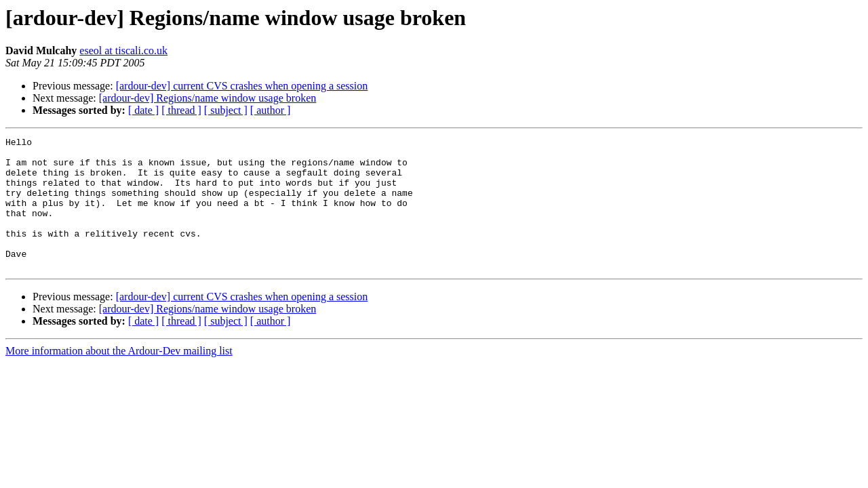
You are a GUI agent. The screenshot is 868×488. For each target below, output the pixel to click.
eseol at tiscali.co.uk (123, 50)
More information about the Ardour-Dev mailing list (119, 377)
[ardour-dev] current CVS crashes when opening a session (242, 86)
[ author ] (271, 110)
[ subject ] (226, 110)
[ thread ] (181, 110)
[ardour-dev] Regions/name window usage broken (208, 98)
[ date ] (143, 110)
